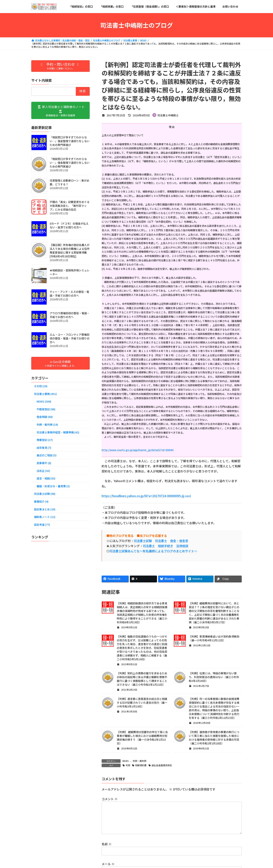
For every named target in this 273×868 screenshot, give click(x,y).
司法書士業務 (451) (45, 394)
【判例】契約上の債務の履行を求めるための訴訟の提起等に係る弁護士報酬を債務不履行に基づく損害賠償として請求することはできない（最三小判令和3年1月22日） (142, 679)
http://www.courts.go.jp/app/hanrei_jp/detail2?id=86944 (138, 450)
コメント (110, 799)
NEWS (126, 761)
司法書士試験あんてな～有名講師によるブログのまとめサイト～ (153, 551)
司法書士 (161, 541)
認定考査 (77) (42, 524)
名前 (107, 850)
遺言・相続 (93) (46, 478)
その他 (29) (41, 386)
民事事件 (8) (44, 463)
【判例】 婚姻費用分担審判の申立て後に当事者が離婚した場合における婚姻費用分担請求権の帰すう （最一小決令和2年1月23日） (142, 738)
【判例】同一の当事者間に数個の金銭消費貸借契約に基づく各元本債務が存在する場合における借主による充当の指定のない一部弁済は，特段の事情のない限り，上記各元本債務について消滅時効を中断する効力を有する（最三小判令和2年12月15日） (214, 708)
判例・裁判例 (140, 761)
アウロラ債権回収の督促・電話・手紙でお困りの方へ (70, 315)
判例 (128, 765)
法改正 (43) (43, 471)
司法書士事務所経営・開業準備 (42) (58, 432)
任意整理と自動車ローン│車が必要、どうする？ (69, 182)
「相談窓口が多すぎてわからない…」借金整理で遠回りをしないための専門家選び (70, 141)
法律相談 (182, 546)
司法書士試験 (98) (45, 494)
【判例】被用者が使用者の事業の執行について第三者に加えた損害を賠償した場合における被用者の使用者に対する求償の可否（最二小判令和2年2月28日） (214, 738)
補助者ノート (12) (45, 517)
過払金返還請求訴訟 (162, 765)
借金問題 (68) (45, 417)
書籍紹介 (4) (41, 501)
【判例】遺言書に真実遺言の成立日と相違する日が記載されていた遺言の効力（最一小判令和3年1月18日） (142, 703)
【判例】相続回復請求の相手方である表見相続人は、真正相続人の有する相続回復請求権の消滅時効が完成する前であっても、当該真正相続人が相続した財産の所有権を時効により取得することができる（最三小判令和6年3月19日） (142, 613)
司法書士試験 (143, 541)
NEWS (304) (44, 401)
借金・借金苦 (179, 541)
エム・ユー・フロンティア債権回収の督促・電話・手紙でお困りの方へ (70, 338)
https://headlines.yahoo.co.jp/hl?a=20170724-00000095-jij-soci (146, 496)
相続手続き (166, 546)
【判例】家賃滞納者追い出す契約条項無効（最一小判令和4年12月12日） (214, 638)
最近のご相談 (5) (47, 455)
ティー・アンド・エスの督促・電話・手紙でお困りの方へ (69, 293)
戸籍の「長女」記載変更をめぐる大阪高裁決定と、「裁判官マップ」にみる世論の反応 (70, 205)
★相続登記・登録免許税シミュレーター (70, 272)
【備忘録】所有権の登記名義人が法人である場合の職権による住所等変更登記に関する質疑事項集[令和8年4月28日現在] (70, 250)
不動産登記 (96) (46, 409)
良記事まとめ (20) (45, 509)
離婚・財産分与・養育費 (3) (53, 486)
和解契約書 (141, 765)
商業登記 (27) (45, 440)
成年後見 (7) (44, 447)
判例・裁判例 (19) (47, 425)
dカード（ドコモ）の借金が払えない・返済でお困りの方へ (69, 225)
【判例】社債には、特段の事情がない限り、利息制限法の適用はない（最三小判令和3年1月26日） (214, 677)
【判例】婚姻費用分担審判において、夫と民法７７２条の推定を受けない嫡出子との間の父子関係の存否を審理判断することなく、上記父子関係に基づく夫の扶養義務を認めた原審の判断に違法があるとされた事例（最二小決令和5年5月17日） (214, 613)
